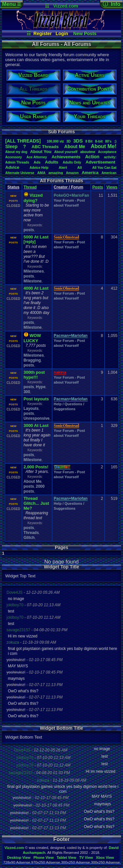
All (80, 167)
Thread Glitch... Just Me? (36, 503)
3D (69, 141)
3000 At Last (36, 425)
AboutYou (41, 152)
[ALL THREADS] (23, 141)
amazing (56, 173)
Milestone (33, 281)
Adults (51, 162)
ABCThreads (45, 147)
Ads (37, 162)
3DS (78, 141)
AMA (41, 173)
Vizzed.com (66, 6)
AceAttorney (37, 157)
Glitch (29, 538)
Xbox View (105, 857)
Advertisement (101, 162)
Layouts (31, 409)
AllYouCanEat (104, 168)
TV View (86, 857)
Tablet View (67, 857)
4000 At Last (36, 288)
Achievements (66, 157)
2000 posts (34, 489)
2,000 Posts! (36, 467)
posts (29, 230)
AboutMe (75, 146)
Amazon (72, 173)
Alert (63, 167)
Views (112, 187)
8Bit (89, 141)
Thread (30, 187)
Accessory (14, 157)
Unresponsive (37, 418)
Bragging (32, 360)
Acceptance (107, 152)
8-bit (99, 141)
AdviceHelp (39, 168)
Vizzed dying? (33, 198)
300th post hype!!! (34, 375)
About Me (33, 481)
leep (11, 146)
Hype (41, 387)
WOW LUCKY (32, 338)
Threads (31, 533)
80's (108, 141)
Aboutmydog (16, 152)
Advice (12, 167)
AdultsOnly (72, 162)
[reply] (30, 242)
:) (115, 141)
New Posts (85, 33)
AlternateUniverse (20, 173)
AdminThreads (17, 162)
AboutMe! (104, 146)
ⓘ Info (112, 4)
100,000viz (55, 141)
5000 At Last (36, 237)
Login (62, 33)
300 (27, 392)
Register (43, 33)
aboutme (88, 152)
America (90, 173)
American (109, 173)
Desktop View (19, 857)
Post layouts (36, 399)
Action (92, 157)
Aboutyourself (66, 152)
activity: (110, 157)
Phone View (44, 857)
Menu (11, 4)
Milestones (34, 271)
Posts (98, 187)
